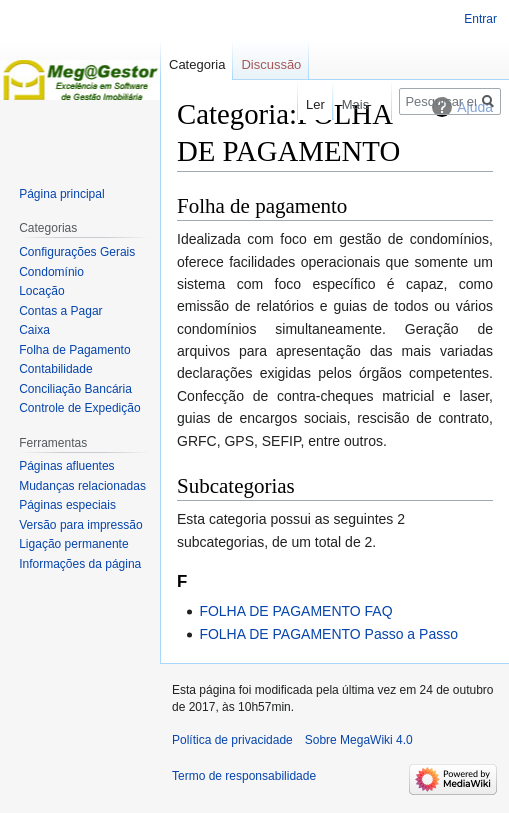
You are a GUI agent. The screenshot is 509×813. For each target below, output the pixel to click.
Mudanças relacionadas (82, 486)
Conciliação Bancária (75, 389)
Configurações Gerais (77, 252)
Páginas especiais (67, 505)
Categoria (197, 64)
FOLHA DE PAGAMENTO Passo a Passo (328, 634)
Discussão (271, 64)
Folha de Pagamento (74, 350)
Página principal (61, 194)
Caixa (34, 330)
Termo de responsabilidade (244, 776)
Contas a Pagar (60, 311)
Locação (41, 291)
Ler (303, 104)
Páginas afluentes (66, 466)
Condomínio (51, 272)
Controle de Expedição (79, 408)
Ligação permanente (73, 544)
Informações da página (80, 564)
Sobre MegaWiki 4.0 (359, 740)
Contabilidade (55, 369)
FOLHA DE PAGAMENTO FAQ (295, 611)
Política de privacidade (232, 740)
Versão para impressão (80, 525)
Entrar (480, 19)
